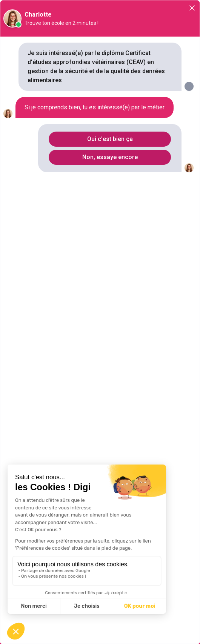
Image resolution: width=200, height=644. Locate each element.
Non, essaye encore (110, 157)
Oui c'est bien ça (110, 139)
